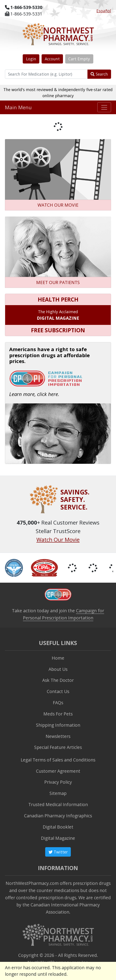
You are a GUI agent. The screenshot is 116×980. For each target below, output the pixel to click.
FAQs (58, 703)
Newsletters (58, 736)
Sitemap (58, 793)
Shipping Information (58, 725)
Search (99, 74)
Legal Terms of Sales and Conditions (58, 760)
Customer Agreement (58, 771)
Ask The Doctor (58, 680)
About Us (58, 669)
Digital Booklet (58, 827)
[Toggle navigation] (104, 107)
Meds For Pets (58, 714)
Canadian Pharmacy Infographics (58, 816)
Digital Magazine (58, 838)
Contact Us (58, 691)
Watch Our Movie (58, 539)
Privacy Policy (58, 782)
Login (31, 59)
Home (58, 658)
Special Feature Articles (58, 747)
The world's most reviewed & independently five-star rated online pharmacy (58, 92)
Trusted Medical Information (58, 804)
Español (104, 11)
